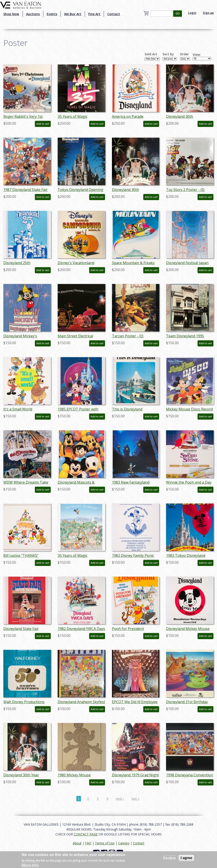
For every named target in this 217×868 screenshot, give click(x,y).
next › (120, 799)
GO (178, 13)
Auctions (33, 14)
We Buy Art (73, 14)
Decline (170, 858)
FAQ (88, 843)
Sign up (208, 13)
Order (184, 54)
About (77, 843)
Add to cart (43, 124)
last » (135, 799)
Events (52, 14)
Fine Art (94, 14)
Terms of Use (105, 843)
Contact (114, 14)
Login (192, 13)
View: (197, 55)
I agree (186, 858)
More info (30, 865)
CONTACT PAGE (86, 834)
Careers (124, 843)
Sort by (168, 54)
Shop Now (11, 14)
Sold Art (151, 54)
